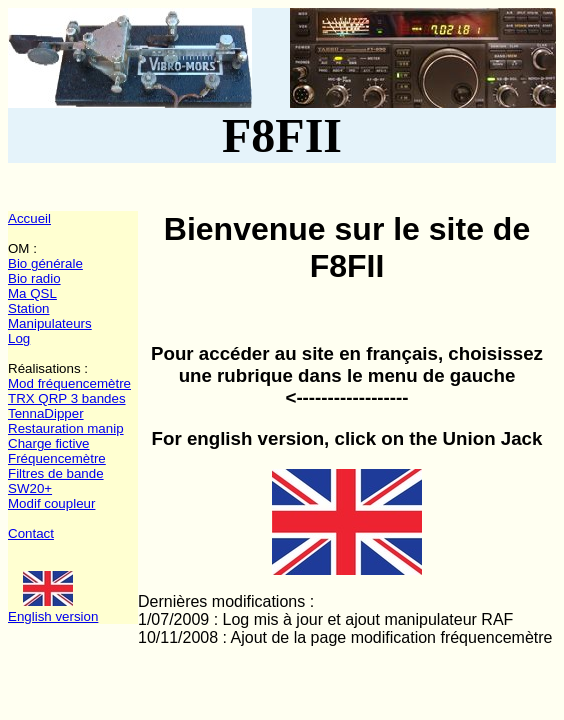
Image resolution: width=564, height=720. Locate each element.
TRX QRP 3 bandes (67, 398)
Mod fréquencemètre (69, 383)
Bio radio (34, 278)
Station (29, 308)
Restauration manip (66, 428)
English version (53, 616)
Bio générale (45, 263)
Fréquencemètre (57, 458)
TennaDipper (46, 413)
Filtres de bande (56, 473)
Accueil (29, 218)
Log (19, 338)
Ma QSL (32, 293)
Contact (31, 533)
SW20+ (30, 488)
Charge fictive (49, 443)
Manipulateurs (50, 323)
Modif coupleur (51, 503)
